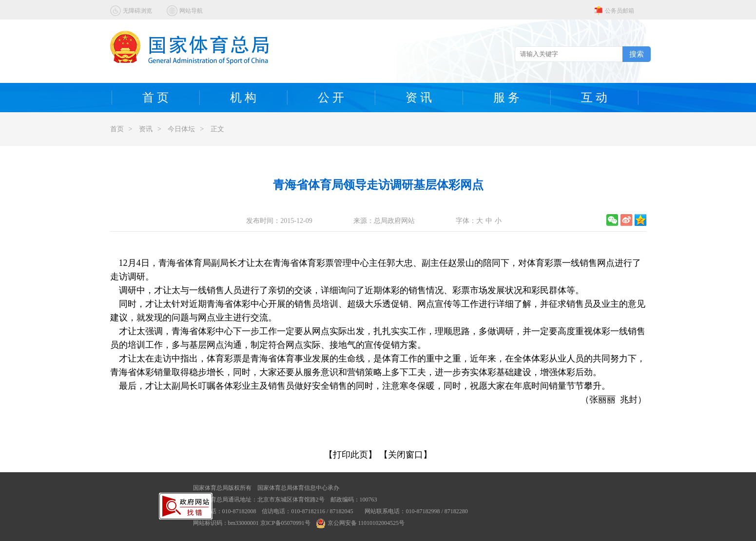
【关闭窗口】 (406, 455)
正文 (217, 129)
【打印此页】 (350, 455)
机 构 (243, 98)
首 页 (155, 98)
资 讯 (419, 98)
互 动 (594, 98)
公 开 (331, 98)
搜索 (637, 54)
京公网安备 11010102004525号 (361, 523)
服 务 (506, 98)
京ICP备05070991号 (285, 523)
